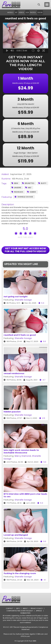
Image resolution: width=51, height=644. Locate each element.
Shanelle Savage (24, 197)
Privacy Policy (37, 608)
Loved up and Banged (16, 535)
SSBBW (32, 192)
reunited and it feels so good (20, 335)
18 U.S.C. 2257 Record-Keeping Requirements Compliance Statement (26, 628)
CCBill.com (40, 634)
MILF (28, 188)
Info (18, 608)
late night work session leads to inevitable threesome (21, 451)
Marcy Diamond (23, 456)
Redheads (17, 192)
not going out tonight (16, 296)
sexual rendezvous (14, 373)
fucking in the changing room (20, 573)
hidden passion (12, 412)
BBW (15, 183)
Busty (42, 183)
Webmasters (25, 613)
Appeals (39, 611)
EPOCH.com (25, 636)
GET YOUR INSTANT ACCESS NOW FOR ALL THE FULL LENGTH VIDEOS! (26, 250)
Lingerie (16, 188)
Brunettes (28, 183)
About (25, 608)
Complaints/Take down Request (20, 611)
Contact (10, 608)
